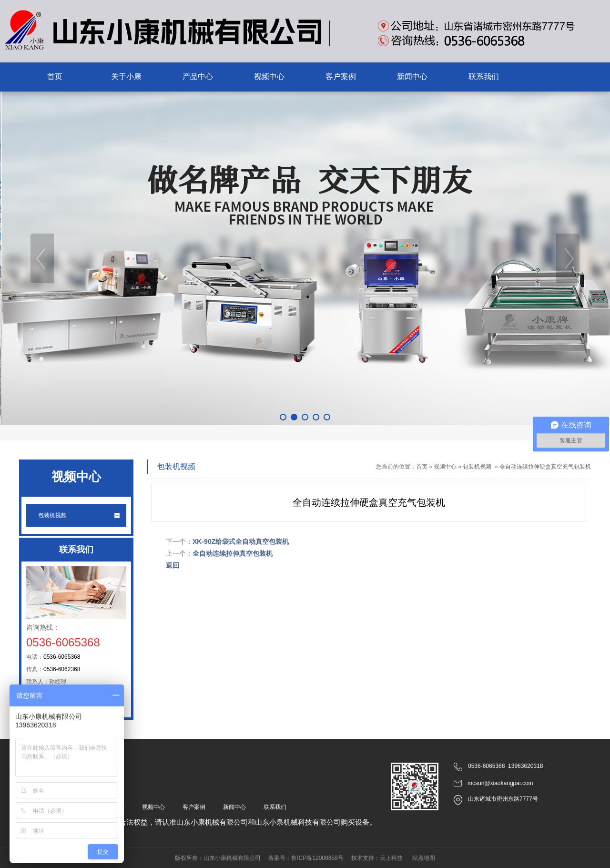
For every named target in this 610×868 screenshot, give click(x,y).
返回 (173, 565)
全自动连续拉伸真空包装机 (233, 553)
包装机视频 (477, 467)
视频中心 (445, 467)
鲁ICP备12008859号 (317, 858)
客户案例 (194, 807)
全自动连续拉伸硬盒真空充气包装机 (545, 467)
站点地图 (424, 858)
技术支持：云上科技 (377, 858)
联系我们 (275, 807)
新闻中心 (234, 807)
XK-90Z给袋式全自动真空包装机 (241, 541)
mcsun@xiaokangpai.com (500, 783)
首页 (422, 467)
